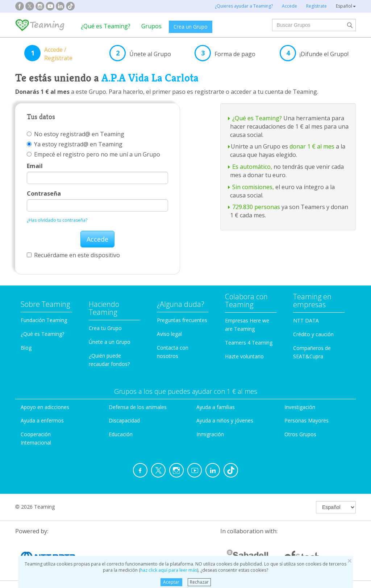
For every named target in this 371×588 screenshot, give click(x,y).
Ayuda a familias (216, 407)
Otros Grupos (300, 434)
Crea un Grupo (191, 27)
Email (35, 166)
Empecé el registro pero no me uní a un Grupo (93, 154)
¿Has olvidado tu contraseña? (57, 220)
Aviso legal (169, 334)
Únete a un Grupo (110, 342)
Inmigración (210, 434)
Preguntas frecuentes (182, 320)
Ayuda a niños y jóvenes (225, 420)
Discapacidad (124, 420)
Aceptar (171, 582)
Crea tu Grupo (105, 328)
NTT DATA (306, 320)
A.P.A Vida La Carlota (150, 78)
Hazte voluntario (244, 356)
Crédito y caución (313, 334)
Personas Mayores (307, 420)
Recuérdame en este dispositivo (73, 255)
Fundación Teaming (44, 320)
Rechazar (199, 582)
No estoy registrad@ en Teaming (76, 134)
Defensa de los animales (138, 407)
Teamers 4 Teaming (249, 343)
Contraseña (44, 193)
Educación (121, 434)
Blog (26, 348)
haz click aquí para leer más (169, 570)
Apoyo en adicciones (45, 407)
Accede (97, 239)
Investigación (300, 407)
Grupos (151, 26)
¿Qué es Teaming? (106, 26)
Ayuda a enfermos (42, 420)
